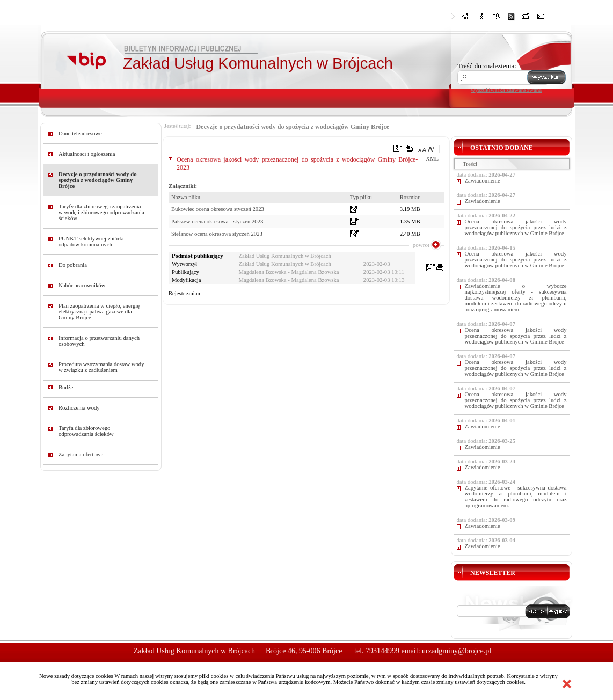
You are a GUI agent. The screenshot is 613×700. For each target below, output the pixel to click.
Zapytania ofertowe (81, 454)
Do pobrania (73, 265)
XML (432, 159)
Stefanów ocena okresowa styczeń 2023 (217, 234)
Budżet (67, 387)
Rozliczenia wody (79, 408)
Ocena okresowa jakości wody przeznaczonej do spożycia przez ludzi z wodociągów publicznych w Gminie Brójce (516, 227)
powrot (421, 245)
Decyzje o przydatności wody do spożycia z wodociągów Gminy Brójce (98, 180)
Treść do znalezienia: (487, 66)
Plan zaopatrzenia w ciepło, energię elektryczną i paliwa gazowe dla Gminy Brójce (99, 312)
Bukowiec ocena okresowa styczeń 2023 (218, 209)
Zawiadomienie (483, 181)
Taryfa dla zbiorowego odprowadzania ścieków (86, 431)
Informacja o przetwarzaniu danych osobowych (99, 341)
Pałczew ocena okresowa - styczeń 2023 (217, 221)
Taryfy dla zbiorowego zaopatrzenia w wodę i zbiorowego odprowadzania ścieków (101, 212)
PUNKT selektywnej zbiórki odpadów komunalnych (91, 242)
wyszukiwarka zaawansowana (506, 90)
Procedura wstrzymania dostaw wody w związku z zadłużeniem (101, 367)
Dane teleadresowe (80, 133)
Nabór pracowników (82, 285)
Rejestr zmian (184, 293)
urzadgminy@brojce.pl (457, 651)
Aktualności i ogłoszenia (87, 154)
